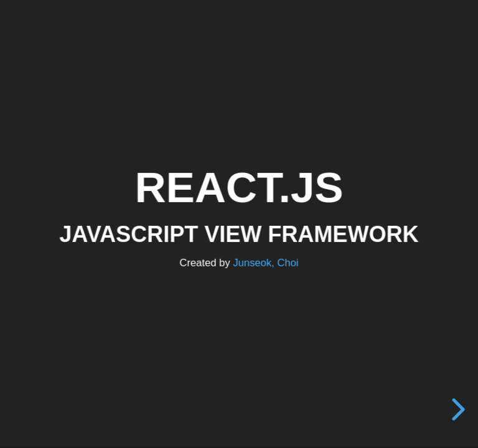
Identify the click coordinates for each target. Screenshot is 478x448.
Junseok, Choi (265, 262)
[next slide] (459, 409)
